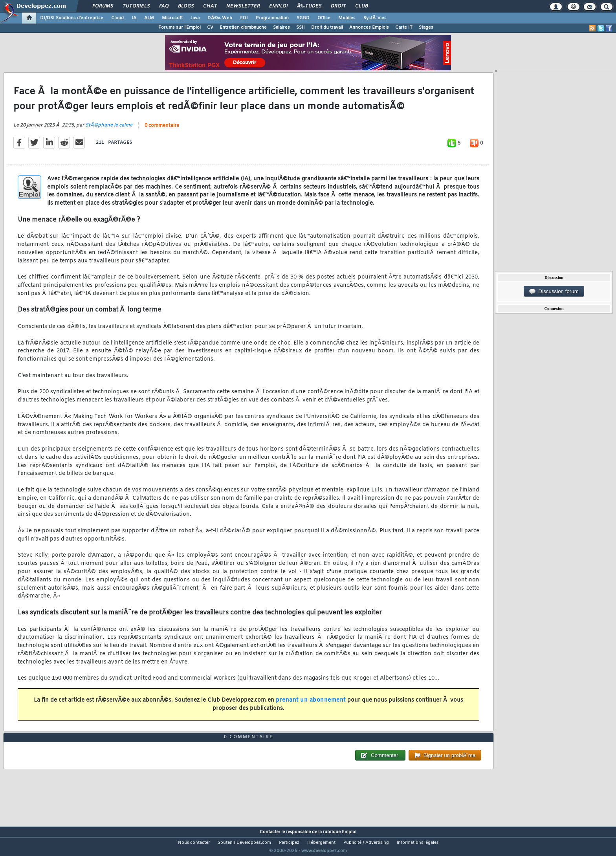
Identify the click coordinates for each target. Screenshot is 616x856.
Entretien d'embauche (243, 27)
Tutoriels (136, 6)
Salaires (281, 27)
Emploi (278, 6)
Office (324, 18)
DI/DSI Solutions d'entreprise (72, 18)
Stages (426, 27)
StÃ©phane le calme (109, 130)
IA (134, 18)
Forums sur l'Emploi (180, 27)
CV (210, 27)
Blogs (186, 6)
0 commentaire (162, 130)
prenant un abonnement (311, 705)
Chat (210, 6)
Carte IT (404, 27)
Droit (338, 6)
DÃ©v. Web (220, 18)
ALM (149, 18)
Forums (103, 6)
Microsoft (172, 18)
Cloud (117, 18)
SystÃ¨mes (375, 18)
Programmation (272, 18)
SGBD (303, 18)
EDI (244, 18)
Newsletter (243, 6)
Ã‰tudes (309, 6)
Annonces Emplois (369, 27)
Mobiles (347, 18)
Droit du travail (327, 27)
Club (361, 6)
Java (195, 18)
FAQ (164, 6)
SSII (301, 27)
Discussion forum (554, 291)
